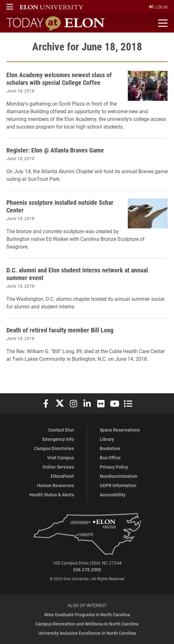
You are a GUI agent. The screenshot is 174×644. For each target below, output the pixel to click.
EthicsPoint (62, 476)
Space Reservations (120, 430)
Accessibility (113, 495)
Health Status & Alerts (52, 495)
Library (107, 439)
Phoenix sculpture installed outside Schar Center (60, 206)
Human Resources (55, 485)
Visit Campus (61, 458)
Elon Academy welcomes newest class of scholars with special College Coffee (59, 78)
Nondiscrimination (119, 476)
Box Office (110, 458)
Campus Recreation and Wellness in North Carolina (87, 624)
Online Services (58, 467)
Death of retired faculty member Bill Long (60, 330)
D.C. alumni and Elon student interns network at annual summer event (77, 274)
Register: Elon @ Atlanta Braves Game (55, 150)
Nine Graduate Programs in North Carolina (87, 614)
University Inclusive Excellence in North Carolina (87, 633)
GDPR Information (118, 485)
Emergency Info (58, 439)
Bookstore (110, 448)
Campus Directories (54, 448)
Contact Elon (61, 430)
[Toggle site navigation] (162, 23)
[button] (10, 7)
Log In (158, 7)
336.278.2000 (87, 570)
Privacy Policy (114, 467)
